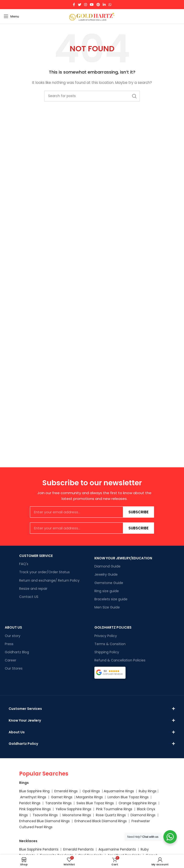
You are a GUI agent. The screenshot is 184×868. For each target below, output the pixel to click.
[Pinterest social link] (98, 5)
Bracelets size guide (111, 599)
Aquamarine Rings (119, 796)
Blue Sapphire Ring (34, 796)
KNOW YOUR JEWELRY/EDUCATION (123, 558)
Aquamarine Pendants (117, 854)
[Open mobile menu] (11, 16)
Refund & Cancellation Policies (120, 660)
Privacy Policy (106, 636)
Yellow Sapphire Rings (73, 814)
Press (9, 644)
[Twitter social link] (80, 5)
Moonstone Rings (77, 820)
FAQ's (24, 564)
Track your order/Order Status (44, 572)
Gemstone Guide (109, 583)
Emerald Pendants (78, 854)
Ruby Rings (148, 796)
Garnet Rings (62, 802)
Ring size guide (107, 591)
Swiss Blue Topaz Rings (96, 808)
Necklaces (28, 846)
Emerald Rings (66, 796)
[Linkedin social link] (104, 5)
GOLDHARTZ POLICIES (113, 627)
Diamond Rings (143, 820)
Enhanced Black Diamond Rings (101, 826)
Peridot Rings (30, 808)
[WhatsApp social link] (110, 5)
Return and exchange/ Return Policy (49, 580)
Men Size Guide (107, 607)
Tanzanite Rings (59, 808)
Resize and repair (33, 589)
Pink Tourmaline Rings (114, 814)
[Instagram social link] (86, 5)
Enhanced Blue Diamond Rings (44, 826)
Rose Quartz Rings (111, 820)
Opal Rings (91, 796)
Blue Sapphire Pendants (39, 854)
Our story (13, 636)
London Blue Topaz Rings (128, 802)
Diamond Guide (107, 566)
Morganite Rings (89, 802)
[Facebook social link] (74, 5)
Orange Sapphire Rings (138, 808)
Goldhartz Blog (17, 652)
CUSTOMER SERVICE (36, 556)
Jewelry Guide (106, 574)
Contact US (29, 597)
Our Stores (14, 668)
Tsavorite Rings (45, 820)
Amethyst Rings (33, 802)
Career (11, 660)
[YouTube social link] (92, 5)
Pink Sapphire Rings (35, 814)
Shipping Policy (107, 652)
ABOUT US (13, 627)
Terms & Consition (110, 644)
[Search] (92, 96)
